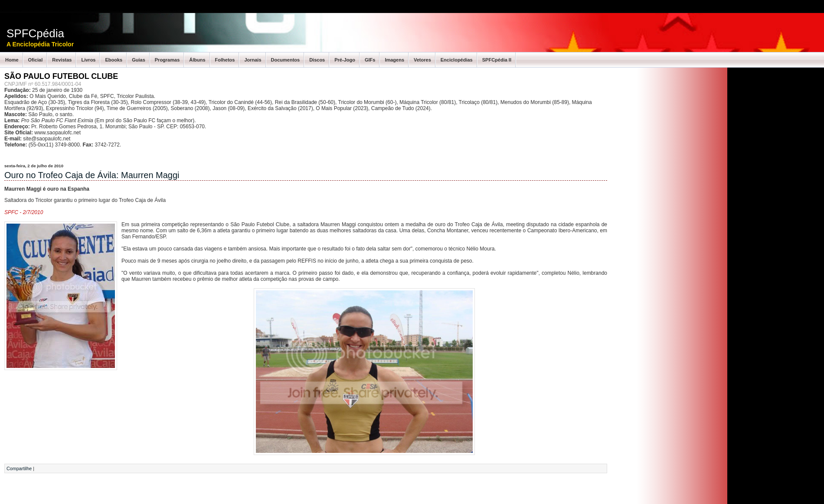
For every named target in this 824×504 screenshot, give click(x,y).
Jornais (253, 60)
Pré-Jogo (345, 60)
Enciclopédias (457, 60)
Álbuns (197, 60)
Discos (317, 60)
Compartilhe (19, 468)
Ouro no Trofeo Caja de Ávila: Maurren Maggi (92, 175)
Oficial (36, 60)
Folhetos (225, 60)
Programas (167, 60)
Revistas (62, 60)
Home (12, 60)
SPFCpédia (35, 33)
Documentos (286, 60)
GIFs (370, 60)
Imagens (394, 60)
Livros (88, 60)
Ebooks (114, 60)
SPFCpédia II (497, 60)
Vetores (422, 60)
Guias (139, 60)
